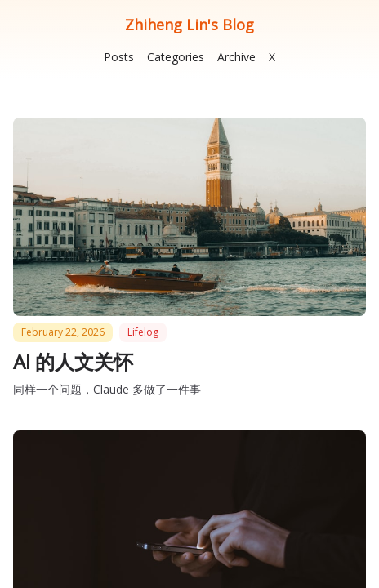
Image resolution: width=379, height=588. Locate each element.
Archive (236, 57)
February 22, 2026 (63, 332)
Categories (176, 57)
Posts (119, 57)
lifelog (143, 332)
